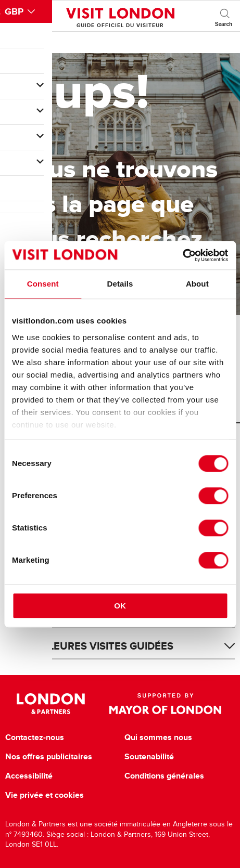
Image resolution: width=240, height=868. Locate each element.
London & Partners (51, 704)
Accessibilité (29, 776)
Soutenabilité (149, 757)
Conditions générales (164, 776)
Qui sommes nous (158, 737)
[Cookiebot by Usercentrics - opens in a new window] (182, 255)
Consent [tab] (43, 284)
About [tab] (197, 284)
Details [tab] (120, 284)
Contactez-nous (35, 737)
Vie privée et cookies (45, 795)
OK (120, 606)
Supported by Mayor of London (166, 704)
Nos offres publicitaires (49, 757)
